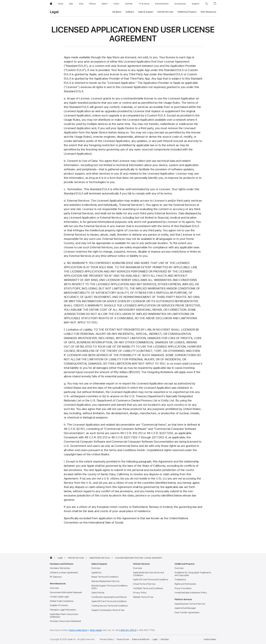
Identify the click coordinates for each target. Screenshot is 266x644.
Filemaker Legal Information (63, 610)
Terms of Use (123, 639)
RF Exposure (56, 577)
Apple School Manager (185, 608)
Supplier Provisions (59, 605)
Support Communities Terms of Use (108, 610)
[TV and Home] (144, 4)
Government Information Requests (66, 593)
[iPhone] (92, 4)
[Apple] (51, 4)
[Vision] (116, 4)
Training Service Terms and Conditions (110, 606)
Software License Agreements (64, 573)
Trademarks (180, 580)
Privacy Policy (140, 593)
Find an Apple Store (78, 630)
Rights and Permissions (185, 584)
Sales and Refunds (141, 639)
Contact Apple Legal (59, 597)
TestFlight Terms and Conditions (148, 588)
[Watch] (105, 4)
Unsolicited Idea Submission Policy (191, 593)
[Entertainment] (162, 4)
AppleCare (96, 573)
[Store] (61, 4)
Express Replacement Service (105, 581)
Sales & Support (146, 12)
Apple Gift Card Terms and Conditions (109, 601)
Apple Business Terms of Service (190, 604)
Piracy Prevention (183, 588)
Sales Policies (98, 593)
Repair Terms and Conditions (105, 577)
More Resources (208, 12)
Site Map (165, 639)
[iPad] (81, 4)
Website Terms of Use (143, 597)
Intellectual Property (187, 12)
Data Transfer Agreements (187, 613)
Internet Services (165, 12)
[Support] (196, 4)
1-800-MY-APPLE (127, 630)
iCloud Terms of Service (144, 584)
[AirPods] (129, 4)
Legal (54, 12)
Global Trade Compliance (62, 601)
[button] (207, 4)
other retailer (96, 630)
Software (130, 12)
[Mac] (71, 4)
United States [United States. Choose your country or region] (210, 639)
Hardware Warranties (60, 568)
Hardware (117, 12)
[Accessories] (180, 4)
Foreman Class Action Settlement (65, 621)
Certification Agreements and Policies (109, 597)
